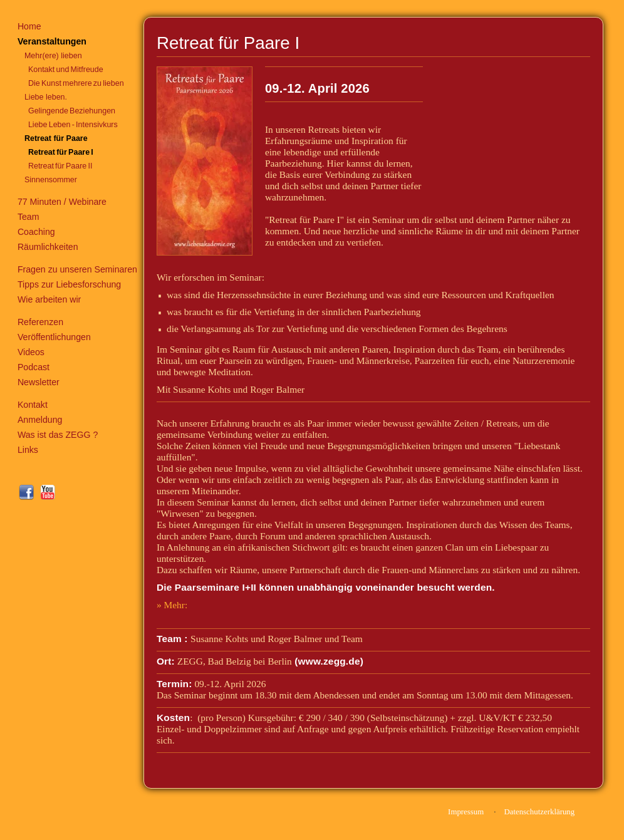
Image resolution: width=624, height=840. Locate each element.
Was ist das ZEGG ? (58, 435)
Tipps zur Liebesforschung (69, 284)
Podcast (34, 367)
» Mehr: (172, 605)
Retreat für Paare (56, 138)
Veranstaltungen (52, 41)
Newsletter (39, 382)
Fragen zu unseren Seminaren (77, 269)
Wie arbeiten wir (49, 299)
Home (29, 26)
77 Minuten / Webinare (62, 202)
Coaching (36, 232)
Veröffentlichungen (54, 337)
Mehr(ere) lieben (53, 56)
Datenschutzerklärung (539, 812)
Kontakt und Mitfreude (66, 70)
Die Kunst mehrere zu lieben (76, 83)
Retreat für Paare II (60, 166)
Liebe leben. (46, 97)
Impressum (466, 812)
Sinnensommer (51, 180)
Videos (31, 352)
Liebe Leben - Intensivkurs (73, 125)
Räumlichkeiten (48, 247)
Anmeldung (40, 420)
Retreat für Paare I (61, 152)
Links (28, 450)
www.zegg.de (329, 661)
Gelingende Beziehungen (72, 111)
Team (29, 217)
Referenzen (40, 322)
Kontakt (33, 405)
